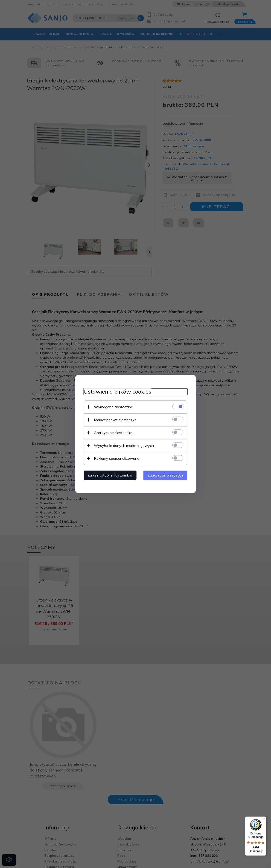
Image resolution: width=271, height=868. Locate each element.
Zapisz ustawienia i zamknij (109, 475)
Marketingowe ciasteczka (114, 420)
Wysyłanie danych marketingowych (123, 445)
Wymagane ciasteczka (112, 407)
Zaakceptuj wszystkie (167, 475)
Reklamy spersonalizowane (116, 458)
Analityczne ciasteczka (112, 433)
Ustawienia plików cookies (117, 392)
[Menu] (264, 819)
